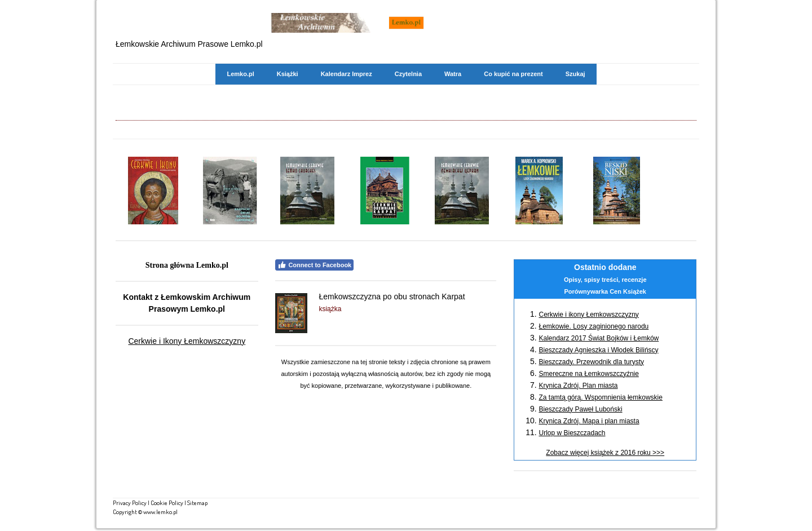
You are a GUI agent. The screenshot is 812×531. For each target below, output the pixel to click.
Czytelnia (408, 74)
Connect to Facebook (314, 265)
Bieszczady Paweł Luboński (580, 409)
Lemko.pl (240, 74)
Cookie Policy (167, 503)
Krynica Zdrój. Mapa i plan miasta (589, 421)
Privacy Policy (130, 503)
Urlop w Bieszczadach (572, 433)
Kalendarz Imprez (347, 74)
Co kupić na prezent (513, 74)
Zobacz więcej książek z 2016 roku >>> (605, 453)
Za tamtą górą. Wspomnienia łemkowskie (600, 397)
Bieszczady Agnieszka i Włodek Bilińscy (598, 350)
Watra (453, 74)
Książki (288, 74)
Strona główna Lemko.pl (187, 265)
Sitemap (197, 503)
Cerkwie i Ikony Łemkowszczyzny (187, 341)
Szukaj (575, 74)
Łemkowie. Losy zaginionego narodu (593, 326)
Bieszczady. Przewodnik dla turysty (591, 362)
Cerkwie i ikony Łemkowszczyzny (588, 315)
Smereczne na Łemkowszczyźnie (588, 374)
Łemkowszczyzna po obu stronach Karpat (392, 297)
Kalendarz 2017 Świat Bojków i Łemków (599, 338)
